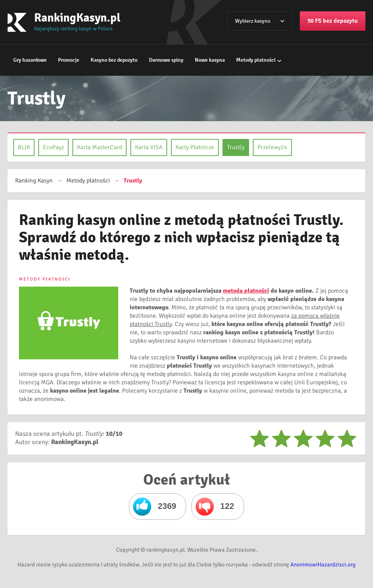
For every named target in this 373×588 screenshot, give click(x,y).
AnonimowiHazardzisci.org (323, 565)
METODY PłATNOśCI (45, 279)
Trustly (236, 147)
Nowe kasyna (210, 60)
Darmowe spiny (166, 60)
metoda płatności (246, 291)
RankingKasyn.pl (77, 18)
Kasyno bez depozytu (114, 60)
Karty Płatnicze (195, 147)
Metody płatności (256, 60)
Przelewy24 (272, 147)
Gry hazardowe (30, 60)
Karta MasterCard (100, 147)
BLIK (24, 147)
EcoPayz (53, 147)
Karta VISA (149, 147)
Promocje (69, 60)
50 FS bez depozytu (333, 21)
